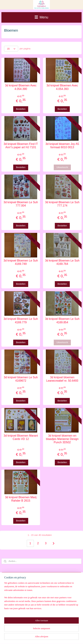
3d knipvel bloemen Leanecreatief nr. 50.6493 (62, 379)
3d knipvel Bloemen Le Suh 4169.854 (62, 321)
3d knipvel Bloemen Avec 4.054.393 (62, 87)
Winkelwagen (14, 593)
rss (35, 638)
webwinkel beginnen (47, 638)
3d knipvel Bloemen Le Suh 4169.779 (21, 321)
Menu (41, 17)
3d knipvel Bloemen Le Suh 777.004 (21, 204)
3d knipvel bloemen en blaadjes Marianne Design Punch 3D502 (62, 439)
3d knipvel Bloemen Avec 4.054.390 (21, 87)
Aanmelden (13, 623)
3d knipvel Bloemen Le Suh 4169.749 (21, 262)
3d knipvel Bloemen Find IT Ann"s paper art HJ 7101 (21, 146)
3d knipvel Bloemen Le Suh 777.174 (62, 204)
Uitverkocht (62, 167)
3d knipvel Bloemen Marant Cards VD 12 (21, 437)
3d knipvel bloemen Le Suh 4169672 (21, 379)
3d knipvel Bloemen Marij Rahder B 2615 (21, 499)
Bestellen (21, 109)
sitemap (29, 638)
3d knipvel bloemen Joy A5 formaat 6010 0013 (62, 146)
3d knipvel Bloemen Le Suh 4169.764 (62, 262)
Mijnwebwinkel (74, 638)
